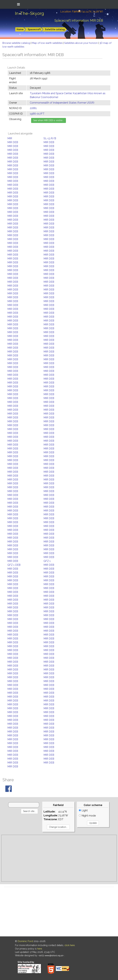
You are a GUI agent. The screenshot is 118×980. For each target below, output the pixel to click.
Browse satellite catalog (17, 43)
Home (20, 29)
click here (70, 945)
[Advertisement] (59, 858)
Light (83, 810)
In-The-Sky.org (30, 13)
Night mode (87, 816)
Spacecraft (34, 29)
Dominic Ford (25, 941)
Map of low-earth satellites (47, 43)
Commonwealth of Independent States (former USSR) (62, 103)
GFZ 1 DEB (14, 565)
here (40, 949)
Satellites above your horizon (81, 43)
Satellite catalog (55, 29)
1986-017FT (37, 114)
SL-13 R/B (50, 138)
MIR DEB (13, 142)
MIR (10, 138)
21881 (33, 108)
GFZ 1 (47, 561)
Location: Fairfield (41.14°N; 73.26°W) (82, 12)
